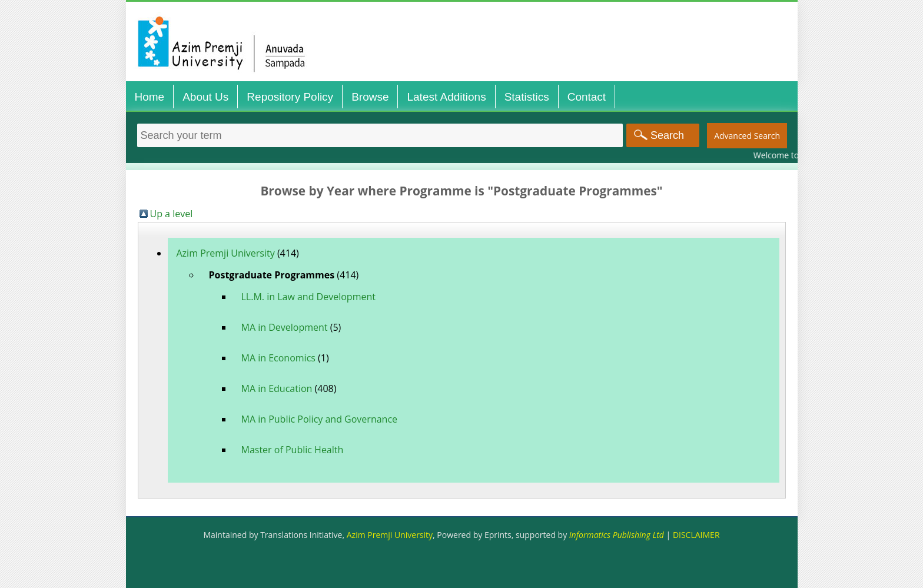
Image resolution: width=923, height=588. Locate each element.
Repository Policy (290, 97)
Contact (587, 97)
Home (150, 97)
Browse (370, 97)
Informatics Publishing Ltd (617, 535)
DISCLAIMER (696, 535)
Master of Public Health (293, 450)
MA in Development (285, 327)
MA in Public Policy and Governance (320, 419)
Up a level (172, 214)
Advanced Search (747, 136)
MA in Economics (278, 358)
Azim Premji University (226, 253)
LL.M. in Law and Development (308, 297)
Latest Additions (446, 97)
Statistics (527, 97)
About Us (205, 97)
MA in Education (277, 388)
